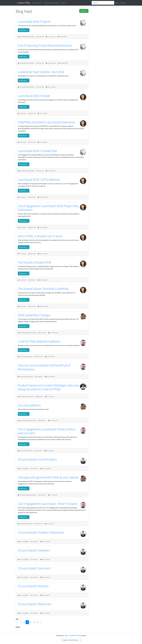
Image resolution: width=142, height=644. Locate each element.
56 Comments (43, 227)
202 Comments (51, 377)
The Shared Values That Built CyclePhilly (43, 289)
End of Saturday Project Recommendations (45, 45)
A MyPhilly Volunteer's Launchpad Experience (46, 122)
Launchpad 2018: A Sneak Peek (37, 151)
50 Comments (46, 595)
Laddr (66, 635)
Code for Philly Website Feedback (39, 341)
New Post (84, 11)
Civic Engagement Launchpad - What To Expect (48, 504)
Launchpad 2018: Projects (34, 22)
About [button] (63, 3)
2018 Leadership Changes (34, 315)
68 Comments (44, 280)
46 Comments (46, 577)
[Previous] (17, 622)
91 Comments (52, 37)
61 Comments (52, 171)
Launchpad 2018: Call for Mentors (39, 180)
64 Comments (50, 451)
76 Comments (43, 113)
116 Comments (52, 63)
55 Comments (46, 559)
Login (117, 3)
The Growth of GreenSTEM (34, 262)
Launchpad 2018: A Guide (34, 96)
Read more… (24, 30)
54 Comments (50, 524)
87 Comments (43, 142)
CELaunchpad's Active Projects (37, 459)
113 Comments (54, 333)
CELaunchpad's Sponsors (34, 568)
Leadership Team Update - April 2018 (41, 72)
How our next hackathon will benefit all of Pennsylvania (44, 367)
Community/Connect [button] (51, 3)
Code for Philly (23, 3)
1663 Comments (44, 306)
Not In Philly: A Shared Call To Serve (40, 236)
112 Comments (46, 469)
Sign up (123, 3)
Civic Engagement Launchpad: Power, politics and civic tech (47, 431)
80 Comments (52, 87)
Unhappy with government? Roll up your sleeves (48, 477)
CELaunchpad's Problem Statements (41, 532)
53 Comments (54, 495)
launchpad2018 (63, 37)
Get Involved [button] (37, 3)
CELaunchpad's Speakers (34, 550)
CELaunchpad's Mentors (33, 586)
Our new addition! (29, 405)
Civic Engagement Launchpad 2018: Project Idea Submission (48, 208)
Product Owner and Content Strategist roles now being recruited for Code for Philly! (48, 387)
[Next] (40, 622)
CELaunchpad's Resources (34, 604)
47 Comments (54, 420)
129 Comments (51, 357)
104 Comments (44, 197)
